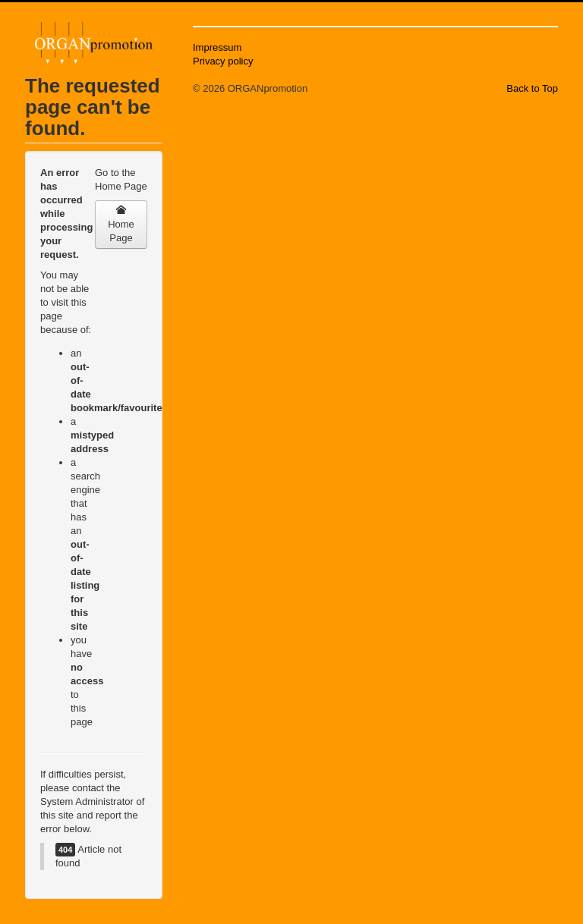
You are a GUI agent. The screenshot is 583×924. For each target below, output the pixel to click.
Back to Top (532, 88)
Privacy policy (223, 61)
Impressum (217, 47)
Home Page (121, 224)
